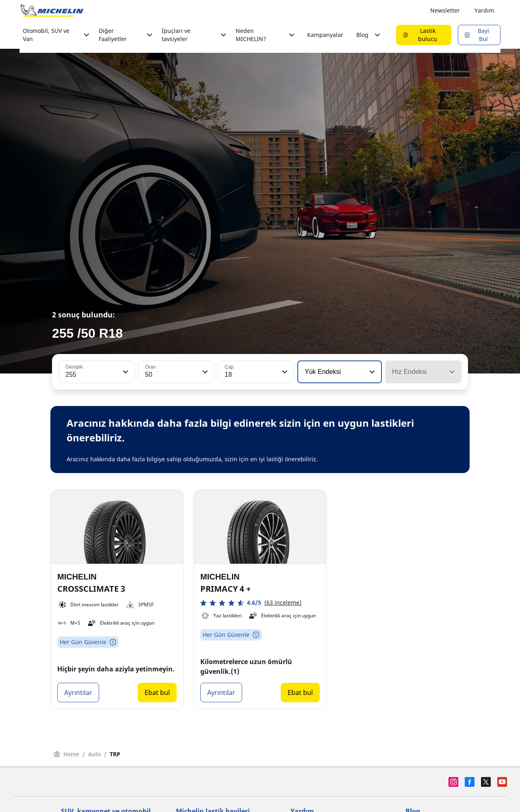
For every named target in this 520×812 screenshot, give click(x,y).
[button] (125, 372)
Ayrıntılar (78, 693)
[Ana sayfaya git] (52, 11)
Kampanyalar (325, 35)
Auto (94, 754)
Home (66, 754)
